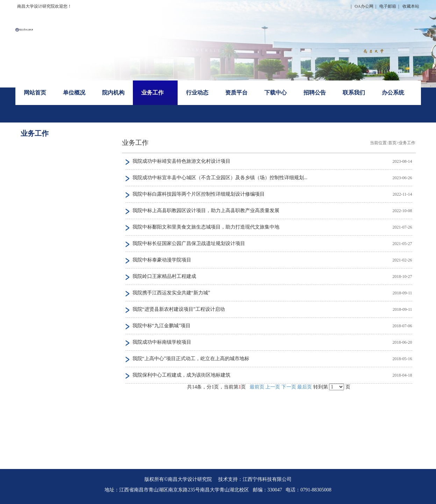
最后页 (305, 387)
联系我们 (354, 93)
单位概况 (74, 93)
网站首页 (35, 93)
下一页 (289, 387)
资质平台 (236, 93)
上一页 (273, 387)
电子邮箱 (388, 6)
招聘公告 (315, 93)
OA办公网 (364, 6)
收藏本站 (411, 6)
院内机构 (113, 93)
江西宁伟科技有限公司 (267, 479)
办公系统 (393, 93)
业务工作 (152, 93)
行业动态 (197, 93)
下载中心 (276, 93)
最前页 (257, 387)
